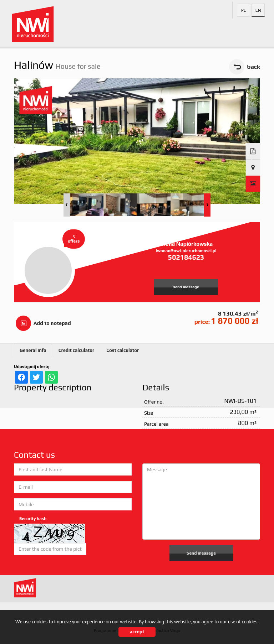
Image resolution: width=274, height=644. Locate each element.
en (258, 10)
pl (243, 10)
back (253, 67)
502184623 (186, 257)
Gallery (253, 184)
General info (33, 350)
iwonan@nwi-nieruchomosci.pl (186, 251)
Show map (253, 168)
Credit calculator (76, 350)
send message (186, 287)
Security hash (33, 519)
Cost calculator (123, 350)
